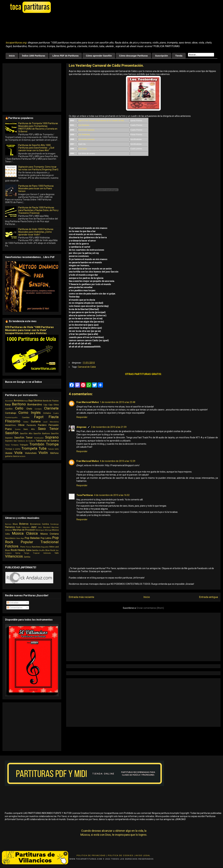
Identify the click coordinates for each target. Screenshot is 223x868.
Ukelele (9, 453)
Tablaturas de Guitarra (47, 441)
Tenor (7, 445)
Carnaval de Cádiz (87, 367)
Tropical (36, 553)
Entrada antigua (209, 597)
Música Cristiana (50, 534)
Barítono (19, 404)
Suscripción (162, 56)
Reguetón (45, 547)
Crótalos (47, 413)
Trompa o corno (13, 449)
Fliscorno (13, 421)
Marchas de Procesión (24, 530)
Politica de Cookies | (121, 855)
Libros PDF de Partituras (65, 56)
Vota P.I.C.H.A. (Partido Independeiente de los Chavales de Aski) (101, 121)
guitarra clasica (12, 456)
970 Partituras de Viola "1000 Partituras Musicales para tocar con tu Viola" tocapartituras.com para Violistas (29, 330)
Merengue (40, 530)
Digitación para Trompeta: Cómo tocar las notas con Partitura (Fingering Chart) (38, 168)
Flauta (54, 417)
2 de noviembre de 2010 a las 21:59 (109, 427)
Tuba (43, 448)
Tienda (179, 56)
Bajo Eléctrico (35, 401)
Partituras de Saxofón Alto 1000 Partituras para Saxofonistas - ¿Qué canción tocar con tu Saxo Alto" (36, 148)
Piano (8, 429)
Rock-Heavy (18, 550)
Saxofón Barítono (42, 433)
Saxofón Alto (26, 433)
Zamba (27, 557)
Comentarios (15, 608)
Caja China (54, 405)
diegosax (81, 427)
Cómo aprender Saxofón (99, 56)
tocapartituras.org (16, 43)
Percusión (54, 425)
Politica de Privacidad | (92, 855)
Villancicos (14, 556)
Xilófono (54, 453)
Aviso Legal (143, 855)
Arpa (26, 401)
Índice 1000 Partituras (34, 56)
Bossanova (35, 524)
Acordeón (9, 401)
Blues (15, 524)
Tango (27, 553)
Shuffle (42, 550)
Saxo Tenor (48, 429)
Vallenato (47, 553)
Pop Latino (46, 538)
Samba (35, 550)
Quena (18, 429)
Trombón (37, 444)
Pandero (42, 425)
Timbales (15, 445)
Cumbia (45, 524)
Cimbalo (38, 409)
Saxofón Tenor (23, 438)
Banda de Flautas (51, 401)
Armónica (19, 401)
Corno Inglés (30, 413)
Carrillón (9, 409)
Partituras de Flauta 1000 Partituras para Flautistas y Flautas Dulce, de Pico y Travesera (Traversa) (38, 210)
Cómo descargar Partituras (133, 56)
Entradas (13, 603)
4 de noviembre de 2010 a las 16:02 (112, 495)
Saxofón (12, 433)
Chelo (29, 409)
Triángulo (24, 445)
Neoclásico (10, 538)
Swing (18, 553)
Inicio (12, 56)
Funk (18, 527)
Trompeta (29, 448)
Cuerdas (26, 417)
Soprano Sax (11, 441)
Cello (19, 408)
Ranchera (36, 547)
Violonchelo (31, 453)
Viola (18, 453)
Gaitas (26, 422)
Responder (82, 417)
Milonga (48, 530)
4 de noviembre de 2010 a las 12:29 (118, 461)
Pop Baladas (32, 538)
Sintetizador (39, 438)
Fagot (39, 417)
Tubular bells (53, 449)
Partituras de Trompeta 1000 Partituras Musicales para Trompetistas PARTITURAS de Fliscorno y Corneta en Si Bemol (38, 127)
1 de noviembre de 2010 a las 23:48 (118, 402)
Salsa (29, 550)
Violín (43, 453)
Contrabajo (11, 413)
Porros (29, 547)
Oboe (21, 425)
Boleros (24, 524)
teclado (22, 456)
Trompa (52, 444)
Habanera (26, 527)
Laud (45, 422)
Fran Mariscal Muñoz (88, 402)
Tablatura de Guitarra (26, 441)
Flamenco (10, 527)
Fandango (54, 524)
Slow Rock (50, 550)
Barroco (8, 524)
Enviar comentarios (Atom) (150, 608)
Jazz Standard (44, 527)
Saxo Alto (29, 429)
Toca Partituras (85, 495)
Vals (57, 553)
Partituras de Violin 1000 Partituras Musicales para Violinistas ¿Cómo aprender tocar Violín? (36, 232)
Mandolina (54, 422)
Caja (45, 405)
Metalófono (11, 425)
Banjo (8, 405)
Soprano (52, 437)
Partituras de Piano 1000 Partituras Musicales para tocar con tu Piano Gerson (36, 189)
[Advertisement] (85, 27)
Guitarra (36, 421)
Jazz (34, 527)
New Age (20, 538)
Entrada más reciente (81, 597)
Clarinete (51, 408)
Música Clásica (25, 533)
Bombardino (35, 404)
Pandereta (31, 425)
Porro (23, 547)
